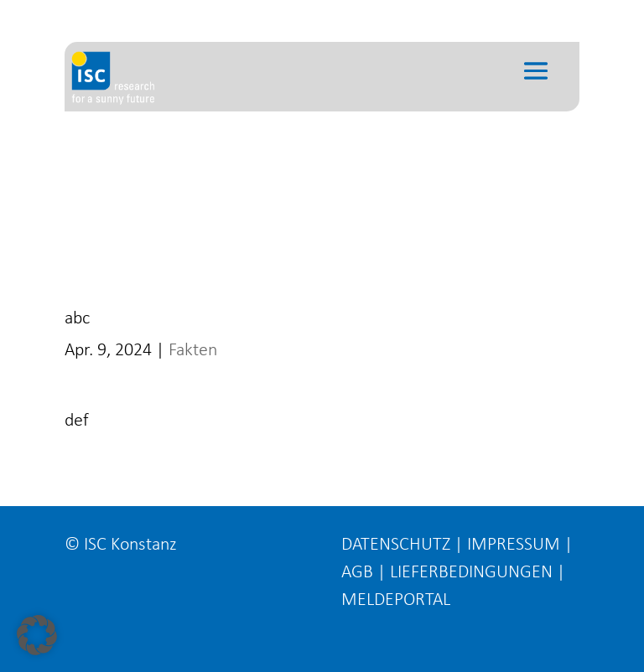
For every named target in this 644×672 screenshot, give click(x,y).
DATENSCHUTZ (396, 545)
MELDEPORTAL (396, 600)
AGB (357, 573)
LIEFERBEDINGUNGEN (471, 573)
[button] (37, 635)
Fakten (193, 351)
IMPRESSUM (514, 545)
